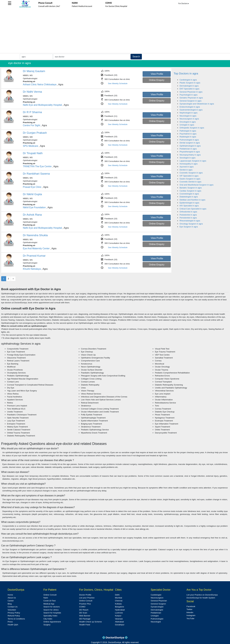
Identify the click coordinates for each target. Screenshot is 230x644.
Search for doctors (52, 607)
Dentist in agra (186, 170)
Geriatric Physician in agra (191, 98)
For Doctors (184, 3)
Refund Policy (14, 616)
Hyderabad (120, 610)
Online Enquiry (157, 80)
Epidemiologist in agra (189, 203)
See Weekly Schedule (118, 83)
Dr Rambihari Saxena (36, 174)
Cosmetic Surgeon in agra (191, 173)
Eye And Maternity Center (36, 248)
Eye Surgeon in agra (189, 227)
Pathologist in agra (188, 131)
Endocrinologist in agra (190, 107)
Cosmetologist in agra (189, 194)
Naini (46, 598)
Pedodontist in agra (188, 215)
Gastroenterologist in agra (191, 110)
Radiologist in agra (188, 137)
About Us (12, 598)
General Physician (159, 601)
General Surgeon (158, 604)
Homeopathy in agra (188, 164)
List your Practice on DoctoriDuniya (202, 595)
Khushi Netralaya (32, 269)
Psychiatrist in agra (188, 134)
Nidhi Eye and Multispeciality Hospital (42, 105)
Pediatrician (156, 613)
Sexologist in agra (187, 158)
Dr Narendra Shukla (35, 235)
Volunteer (12, 610)
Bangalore (120, 607)
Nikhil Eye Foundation (34, 207)
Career (11, 601)
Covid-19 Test (50, 601)
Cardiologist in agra (188, 80)
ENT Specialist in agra (189, 89)
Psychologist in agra (188, 95)
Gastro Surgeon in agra (190, 179)
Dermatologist (157, 610)
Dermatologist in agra (189, 86)
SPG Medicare (31, 146)
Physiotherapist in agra (190, 152)
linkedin (190, 612)
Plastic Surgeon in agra (190, 83)
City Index (48, 619)
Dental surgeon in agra (190, 143)
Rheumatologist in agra (190, 221)
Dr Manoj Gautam (34, 71)
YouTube (190, 618)
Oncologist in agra (188, 122)
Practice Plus (85, 604)
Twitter (189, 609)
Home (10, 595)
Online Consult (50, 595)
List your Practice (87, 598)
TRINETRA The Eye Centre (37, 166)
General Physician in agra (191, 92)
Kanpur (118, 616)
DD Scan (83, 613)
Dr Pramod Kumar (34, 256)
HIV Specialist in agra (189, 206)
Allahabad (119, 622)
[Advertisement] (115, 31)
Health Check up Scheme (91, 622)
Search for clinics (51, 610)
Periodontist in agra (188, 218)
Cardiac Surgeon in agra (190, 191)
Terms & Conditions (16, 619)
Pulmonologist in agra (189, 140)
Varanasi (119, 619)
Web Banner (85, 616)
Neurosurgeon (157, 598)
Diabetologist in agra (189, 197)
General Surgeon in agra (190, 101)
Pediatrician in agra (188, 149)
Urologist (155, 616)
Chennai (119, 601)
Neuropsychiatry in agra (190, 155)
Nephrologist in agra (188, 113)
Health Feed (85, 625)
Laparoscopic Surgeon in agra (193, 161)
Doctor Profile (85, 595)
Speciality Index (50, 616)
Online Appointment (52, 622)
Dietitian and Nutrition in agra (192, 200)
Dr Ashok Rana (32, 215)
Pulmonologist (157, 619)
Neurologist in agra (188, 116)
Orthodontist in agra (188, 212)
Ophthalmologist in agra (190, 146)
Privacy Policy (14, 613)
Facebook (191, 606)
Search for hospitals (52, 613)
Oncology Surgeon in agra (191, 224)
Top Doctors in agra (186, 73)
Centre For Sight (31, 125)
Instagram (191, 615)
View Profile (157, 74)
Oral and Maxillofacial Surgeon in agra (196, 185)
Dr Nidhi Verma (32, 92)
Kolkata (118, 604)
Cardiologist (156, 595)
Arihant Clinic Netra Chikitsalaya (40, 84)
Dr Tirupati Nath (33, 153)
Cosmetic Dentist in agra (190, 182)
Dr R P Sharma (32, 112)
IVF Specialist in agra (189, 176)
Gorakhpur (120, 625)
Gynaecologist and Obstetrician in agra (197, 104)
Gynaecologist (157, 607)
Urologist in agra (187, 125)
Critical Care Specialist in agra (193, 209)
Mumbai (119, 598)
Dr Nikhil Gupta (32, 194)
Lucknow (119, 613)
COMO (82, 607)
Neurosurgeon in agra (189, 119)
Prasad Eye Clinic (32, 187)
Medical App (49, 604)
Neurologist (156, 622)
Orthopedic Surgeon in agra (192, 128)
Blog (10, 604)
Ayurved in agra (187, 167)
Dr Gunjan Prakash (35, 133)
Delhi (117, 595)
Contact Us (13, 607)
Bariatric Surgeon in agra (191, 188)
